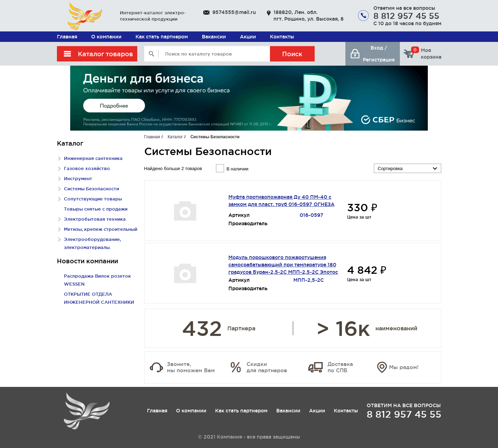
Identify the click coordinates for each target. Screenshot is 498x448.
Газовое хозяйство (87, 168)
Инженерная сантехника (93, 158)
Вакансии (214, 37)
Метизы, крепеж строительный (101, 229)
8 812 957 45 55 (406, 16)
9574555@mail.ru (234, 12)
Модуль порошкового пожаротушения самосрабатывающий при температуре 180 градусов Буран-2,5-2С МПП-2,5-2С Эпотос (283, 265)
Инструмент (78, 178)
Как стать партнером (162, 37)
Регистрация (379, 60)
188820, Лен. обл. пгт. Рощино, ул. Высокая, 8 (309, 16)
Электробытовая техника (95, 219)
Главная (67, 37)
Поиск (292, 54)
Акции (248, 37)
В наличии (237, 169)
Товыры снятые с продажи (96, 209)
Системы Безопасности (91, 189)
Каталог (175, 137)
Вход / (379, 48)
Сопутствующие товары (93, 199)
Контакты (282, 37)
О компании (106, 37)
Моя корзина (426, 53)
